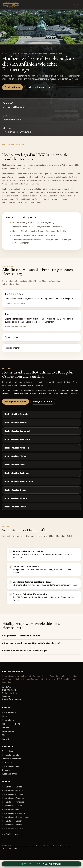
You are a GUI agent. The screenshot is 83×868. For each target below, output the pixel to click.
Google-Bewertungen (11, 699)
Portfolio (6, 728)
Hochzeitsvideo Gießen (15, 456)
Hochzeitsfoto (8, 720)
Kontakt (5, 739)
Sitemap (15, 848)
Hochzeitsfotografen (11, 755)
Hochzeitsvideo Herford (16, 423)
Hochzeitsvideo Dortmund (17, 473)
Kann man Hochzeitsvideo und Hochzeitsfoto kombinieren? (32, 643)
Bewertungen (8, 731)
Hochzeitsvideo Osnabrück (17, 431)
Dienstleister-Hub (10, 751)
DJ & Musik (7, 763)
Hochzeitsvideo (9, 712)
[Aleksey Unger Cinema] (15, 5)
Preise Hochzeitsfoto (11, 724)
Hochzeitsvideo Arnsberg (17, 448)
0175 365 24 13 (9, 690)
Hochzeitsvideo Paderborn (17, 439)
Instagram (7, 696)
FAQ (4, 735)
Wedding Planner (10, 774)
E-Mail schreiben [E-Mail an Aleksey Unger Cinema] (9, 693)
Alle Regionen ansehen (16, 402)
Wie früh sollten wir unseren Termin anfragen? (26, 651)
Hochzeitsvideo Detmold (16, 507)
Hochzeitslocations (10, 766)
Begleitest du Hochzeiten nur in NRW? (22, 636)
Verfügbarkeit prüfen (43, 402)
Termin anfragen (12, 87)
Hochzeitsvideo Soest (15, 465)
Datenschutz (7, 848)
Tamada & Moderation (12, 759)
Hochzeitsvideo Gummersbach (19, 482)
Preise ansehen (12, 337)
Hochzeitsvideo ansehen (39, 87)
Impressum (67, 846)
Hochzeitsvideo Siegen (15, 490)
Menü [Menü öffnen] (78, 5)
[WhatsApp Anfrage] (41, 864)
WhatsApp (7, 687)
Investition (7, 716)
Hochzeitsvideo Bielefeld (16, 414)
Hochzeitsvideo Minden (16, 498)
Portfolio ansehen (13, 348)
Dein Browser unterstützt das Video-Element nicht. (41, 27)
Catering (6, 770)
